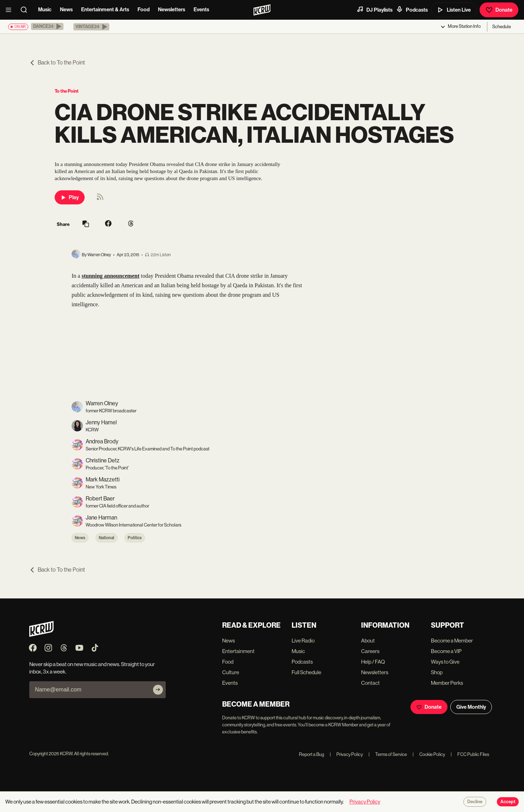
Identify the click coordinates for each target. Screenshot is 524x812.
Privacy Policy (346, 754)
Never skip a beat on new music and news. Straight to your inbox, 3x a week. (92, 668)
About (368, 641)
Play (70, 197)
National (106, 538)
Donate (499, 10)
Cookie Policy (429, 754)
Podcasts (412, 10)
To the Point (67, 91)
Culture (231, 672)
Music (45, 10)
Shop (437, 672)
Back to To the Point (57, 63)
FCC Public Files (470, 754)
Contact (370, 683)
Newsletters (172, 10)
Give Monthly (471, 707)
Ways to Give (445, 662)
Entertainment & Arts (105, 10)
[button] (47, 26)
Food (144, 10)
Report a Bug (312, 754)
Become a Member (452, 641)
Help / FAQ (373, 662)
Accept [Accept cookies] (508, 802)
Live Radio (303, 641)
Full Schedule (306, 672)
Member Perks (447, 683)
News (66, 10)
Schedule (502, 27)
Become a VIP (446, 651)
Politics (135, 538)
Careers (370, 651)
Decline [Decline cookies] (475, 802)
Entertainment (238, 651)
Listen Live (454, 10)
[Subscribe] (158, 690)
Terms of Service (388, 754)
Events (201, 10)
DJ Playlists (374, 10)
